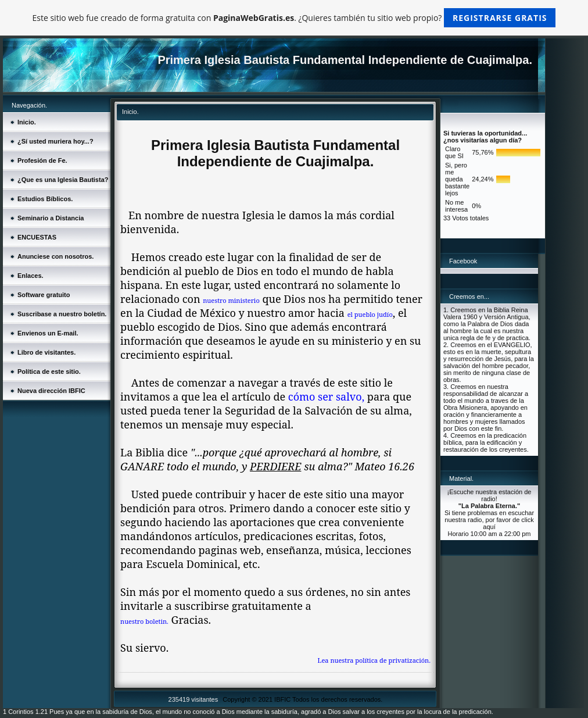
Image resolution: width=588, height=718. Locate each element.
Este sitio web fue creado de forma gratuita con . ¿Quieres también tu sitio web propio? (294, 18)
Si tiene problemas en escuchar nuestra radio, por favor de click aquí (489, 520)
